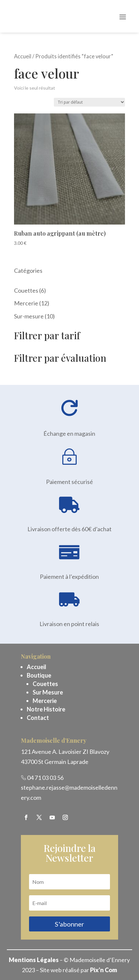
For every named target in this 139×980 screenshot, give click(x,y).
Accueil (23, 56)
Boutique (39, 675)
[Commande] (89, 102)
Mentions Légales (34, 960)
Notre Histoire (46, 709)
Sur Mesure (48, 692)
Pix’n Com (104, 970)
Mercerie (45, 701)
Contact (38, 718)
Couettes (45, 684)
